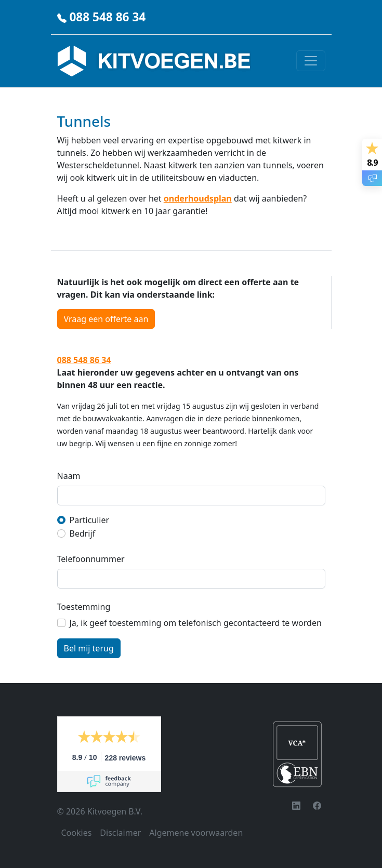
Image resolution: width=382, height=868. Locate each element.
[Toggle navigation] (311, 61)
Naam (69, 476)
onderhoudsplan (198, 198)
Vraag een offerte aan (106, 319)
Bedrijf (83, 533)
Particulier (90, 520)
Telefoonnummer (91, 559)
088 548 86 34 (107, 17)
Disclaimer (120, 833)
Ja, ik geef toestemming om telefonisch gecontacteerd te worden (196, 623)
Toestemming (84, 607)
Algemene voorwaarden (196, 833)
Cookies (77, 833)
